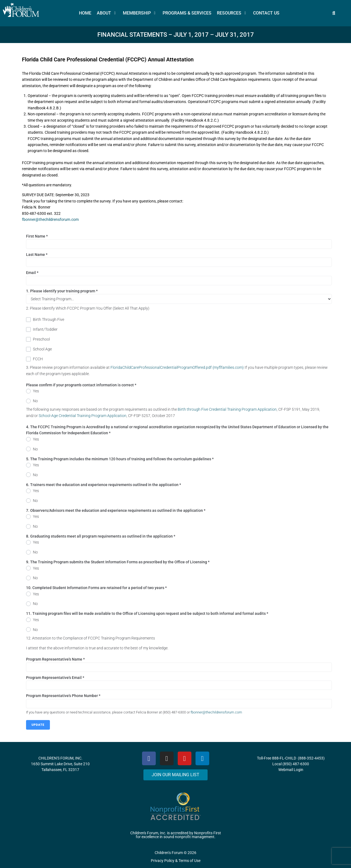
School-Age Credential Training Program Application (83, 416)
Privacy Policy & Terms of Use (176, 861)
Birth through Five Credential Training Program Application (227, 409)
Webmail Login (291, 770)
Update (38, 725)
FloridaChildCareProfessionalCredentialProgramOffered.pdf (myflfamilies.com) (177, 367)
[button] (107, 13)
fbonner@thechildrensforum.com (50, 219)
